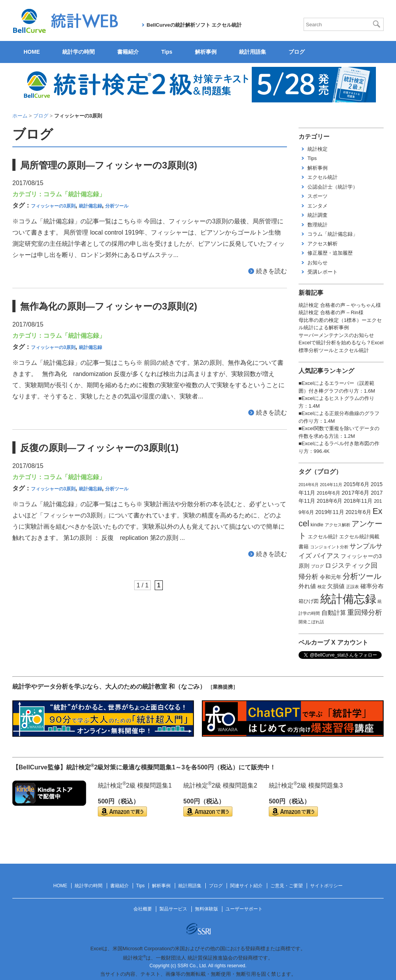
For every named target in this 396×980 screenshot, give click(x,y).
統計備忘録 (90, 206)
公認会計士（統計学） (333, 187)
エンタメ (317, 206)
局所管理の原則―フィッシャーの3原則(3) (109, 165)
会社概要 (143, 909)
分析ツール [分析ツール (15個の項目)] (362, 576)
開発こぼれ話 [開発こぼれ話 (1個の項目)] (311, 622)
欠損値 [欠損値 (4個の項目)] (336, 586)
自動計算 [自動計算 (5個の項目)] (334, 613)
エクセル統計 (323, 177)
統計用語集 (253, 52)
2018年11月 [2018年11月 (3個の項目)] (358, 501)
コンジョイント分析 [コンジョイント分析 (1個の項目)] (329, 547)
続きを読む (271, 271)
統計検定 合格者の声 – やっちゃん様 (340, 305)
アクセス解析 (323, 244)
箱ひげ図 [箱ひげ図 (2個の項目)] (309, 601)
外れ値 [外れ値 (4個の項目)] (307, 586)
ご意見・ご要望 (287, 886)
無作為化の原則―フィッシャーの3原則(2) (109, 306)
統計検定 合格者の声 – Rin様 (331, 312)
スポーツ (317, 196)
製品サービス (173, 909)
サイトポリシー (326, 886)
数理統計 (317, 225)
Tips (167, 52)
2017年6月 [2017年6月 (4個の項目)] (356, 493)
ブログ (297, 52)
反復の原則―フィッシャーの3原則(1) (99, 448)
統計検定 (317, 149)
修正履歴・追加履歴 (330, 253)
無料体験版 (207, 909)
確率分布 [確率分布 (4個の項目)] (372, 586)
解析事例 (206, 52)
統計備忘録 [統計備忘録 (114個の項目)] (348, 599)
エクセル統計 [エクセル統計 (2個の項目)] (323, 537)
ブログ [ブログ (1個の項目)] (317, 566)
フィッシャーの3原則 (53, 206)
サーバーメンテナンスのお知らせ (336, 335)
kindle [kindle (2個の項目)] (317, 525)
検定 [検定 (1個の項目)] (322, 587)
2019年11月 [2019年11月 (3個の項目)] (330, 512)
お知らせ (317, 263)
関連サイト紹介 (246, 886)
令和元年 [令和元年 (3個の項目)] (331, 577)
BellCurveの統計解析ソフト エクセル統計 (194, 25)
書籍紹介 (128, 52)
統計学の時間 (79, 52)
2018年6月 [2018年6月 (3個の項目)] (329, 501)
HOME (32, 52)
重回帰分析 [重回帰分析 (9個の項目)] (365, 612)
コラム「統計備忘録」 (74, 194)
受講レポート (323, 272)
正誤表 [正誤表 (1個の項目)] (352, 587)
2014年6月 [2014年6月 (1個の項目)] (309, 485)
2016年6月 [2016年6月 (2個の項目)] (329, 493)
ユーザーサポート (244, 909)
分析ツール (117, 206)
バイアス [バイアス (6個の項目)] (326, 556)
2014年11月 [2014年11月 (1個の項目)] (331, 485)
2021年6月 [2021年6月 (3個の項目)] (358, 512)
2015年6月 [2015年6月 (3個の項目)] (356, 484)
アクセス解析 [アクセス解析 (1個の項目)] (338, 525)
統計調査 (317, 215)
